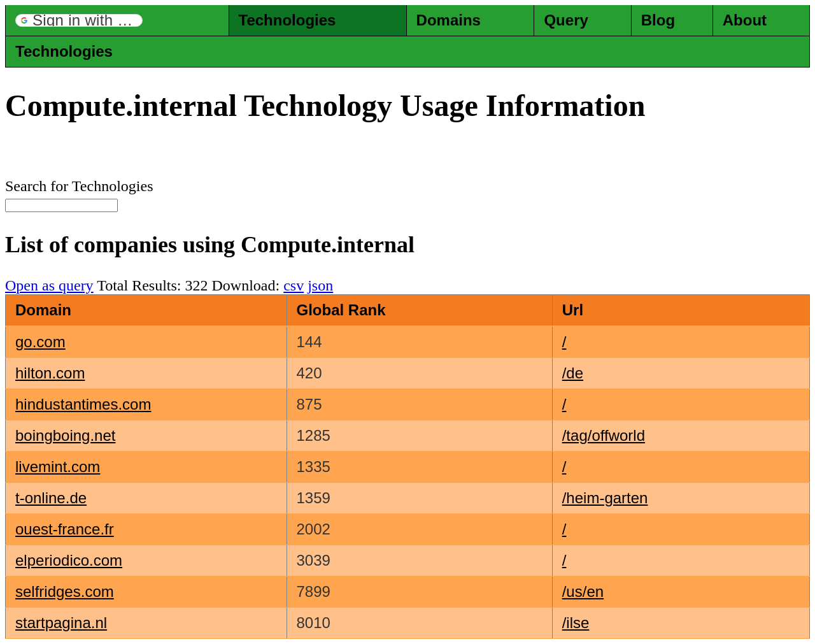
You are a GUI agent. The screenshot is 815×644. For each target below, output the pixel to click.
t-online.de (51, 498)
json (320, 285)
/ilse (576, 623)
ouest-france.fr (65, 529)
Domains (449, 20)
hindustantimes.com (83, 404)
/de (573, 373)
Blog (658, 20)
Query (566, 20)
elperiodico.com (69, 560)
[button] (79, 20)
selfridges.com (65, 591)
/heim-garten (605, 498)
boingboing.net (65, 435)
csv (294, 285)
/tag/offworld (604, 435)
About (745, 20)
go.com (40, 342)
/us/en (583, 591)
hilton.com (50, 373)
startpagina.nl (61, 623)
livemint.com (58, 467)
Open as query (49, 285)
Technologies (287, 20)
